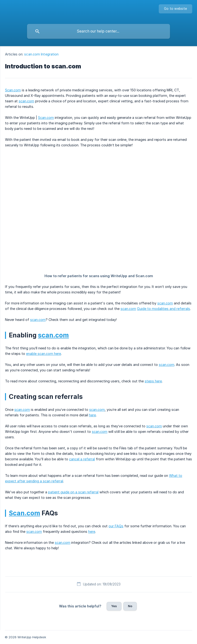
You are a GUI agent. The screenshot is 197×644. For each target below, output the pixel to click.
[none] (175, 9)
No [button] (130, 606)
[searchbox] (98, 31)
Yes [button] (114, 606)
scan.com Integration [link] (41, 54)
